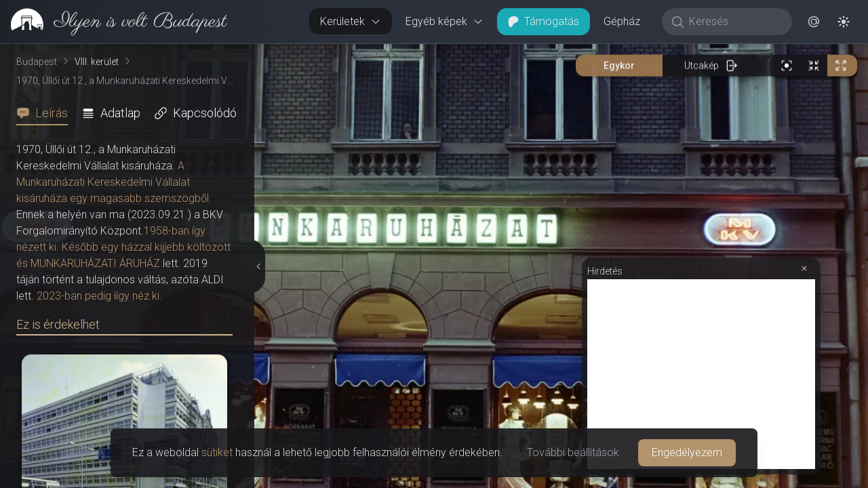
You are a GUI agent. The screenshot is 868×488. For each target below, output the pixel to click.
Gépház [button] (622, 21)
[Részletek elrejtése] (260, 266)
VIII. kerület (97, 62)
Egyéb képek (445, 21)
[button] (814, 22)
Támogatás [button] (544, 21)
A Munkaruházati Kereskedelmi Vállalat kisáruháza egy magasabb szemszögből (113, 182)
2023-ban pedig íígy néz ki (98, 296)
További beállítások (573, 452)
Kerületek (351, 21)
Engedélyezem (687, 452)
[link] (114, 22)
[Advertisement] (701, 374)
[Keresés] (734, 22)
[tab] (46, 113)
